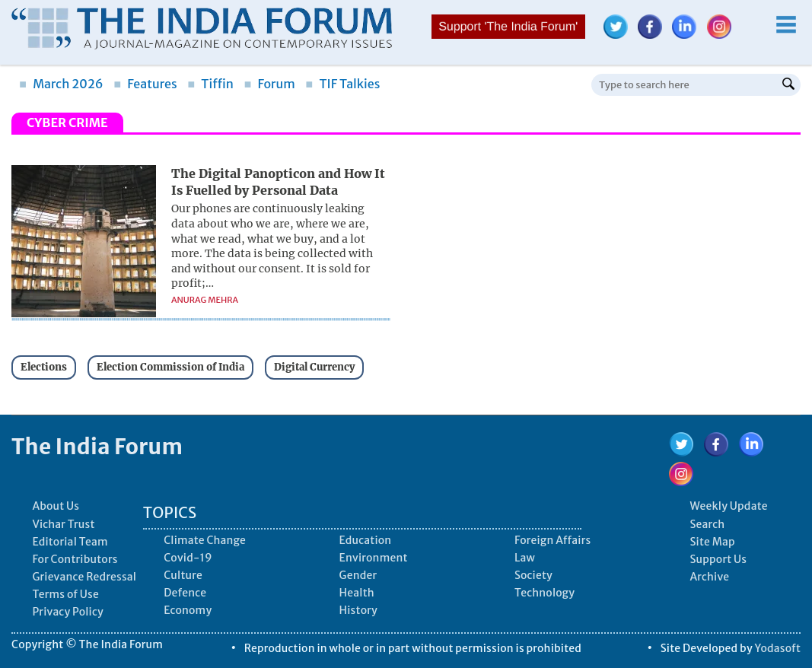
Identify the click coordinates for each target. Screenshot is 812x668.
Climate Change (205, 540)
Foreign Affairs (552, 540)
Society (533, 575)
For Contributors (75, 559)
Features (145, 84)
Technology (545, 593)
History (358, 610)
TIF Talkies (342, 84)
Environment (374, 558)
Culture (183, 575)
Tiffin (210, 84)
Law (525, 558)
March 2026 (61, 84)
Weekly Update (728, 506)
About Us (56, 506)
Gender (358, 575)
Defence (185, 593)
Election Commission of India (170, 367)
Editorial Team (70, 542)
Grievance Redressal (84, 577)
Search (707, 524)
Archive (709, 577)
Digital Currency (314, 367)
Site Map (712, 542)
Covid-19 (188, 558)
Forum (269, 84)
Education (366, 540)
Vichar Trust (63, 524)
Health (357, 593)
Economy (188, 610)
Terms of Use (65, 594)
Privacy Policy (67, 612)
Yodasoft (778, 648)
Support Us (718, 559)
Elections (44, 367)
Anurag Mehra (205, 300)
